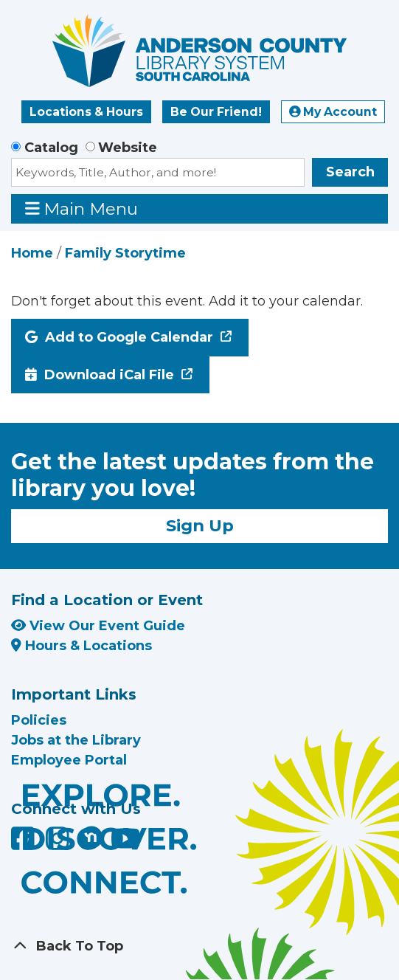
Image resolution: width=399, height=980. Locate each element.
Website (128, 148)
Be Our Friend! (216, 112)
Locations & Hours (86, 112)
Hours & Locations (81, 646)
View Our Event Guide (98, 626)
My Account (333, 112)
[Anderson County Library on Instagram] (59, 844)
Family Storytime (125, 253)
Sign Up (200, 525)
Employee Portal (69, 760)
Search (350, 172)
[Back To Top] (199, 946)
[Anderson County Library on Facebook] (25, 844)
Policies (39, 720)
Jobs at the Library (76, 740)
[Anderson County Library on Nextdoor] (91, 837)
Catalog (51, 148)
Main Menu (82, 208)
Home (32, 253)
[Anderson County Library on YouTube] (126, 844)
